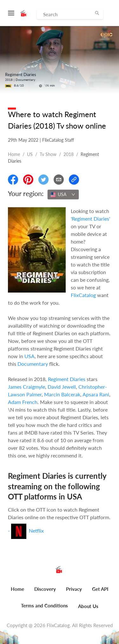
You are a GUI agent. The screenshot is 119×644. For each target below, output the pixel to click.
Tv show (48, 154)
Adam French (23, 402)
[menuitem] (17, 592)
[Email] (59, 180)
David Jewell (62, 387)
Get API (100, 589)
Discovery (45, 589)
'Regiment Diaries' (90, 219)
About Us (88, 606)
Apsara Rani (96, 394)
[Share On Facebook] (13, 180)
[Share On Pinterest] (28, 180)
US (30, 154)
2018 (69, 154)
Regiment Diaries (67, 379)
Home (14, 154)
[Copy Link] (74, 180)
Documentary (33, 364)
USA (30, 356)
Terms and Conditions (44, 605)
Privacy (74, 589)
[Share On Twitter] (43, 180)
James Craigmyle (26, 387)
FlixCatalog (83, 295)
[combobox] (63, 195)
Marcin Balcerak (62, 394)
